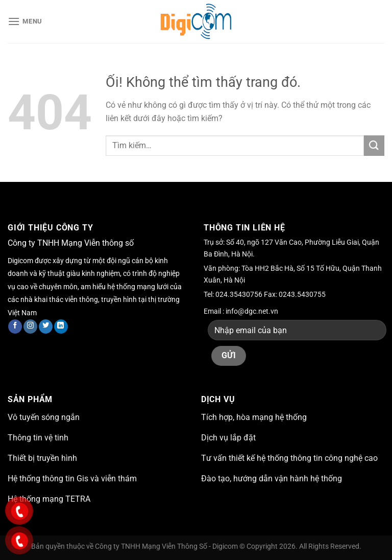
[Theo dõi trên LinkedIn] (61, 326)
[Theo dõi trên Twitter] (46, 326)
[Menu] (25, 21)
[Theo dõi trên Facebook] (15, 326)
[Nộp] (374, 145)
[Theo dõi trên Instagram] (30, 326)
